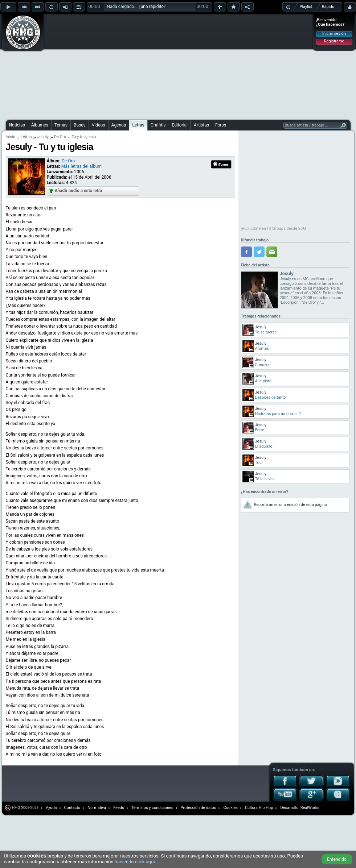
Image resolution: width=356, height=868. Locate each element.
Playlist (306, 7)
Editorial (180, 125)
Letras (138, 125)
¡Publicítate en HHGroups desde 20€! (274, 229)
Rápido (328, 7)
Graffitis (158, 125)
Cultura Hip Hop (259, 808)
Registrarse (334, 41)
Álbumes (40, 125)
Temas (61, 125)
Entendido (337, 859)
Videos (99, 125)
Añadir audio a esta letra (79, 191)
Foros (221, 125)
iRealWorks (309, 808)
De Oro (60, 137)
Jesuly (43, 137)
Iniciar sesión (334, 34)
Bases (80, 125)
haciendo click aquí (135, 862)
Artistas (201, 125)
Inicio (11, 137)
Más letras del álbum (81, 166)
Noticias (17, 125)
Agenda (119, 125)
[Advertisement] (151, 66)
